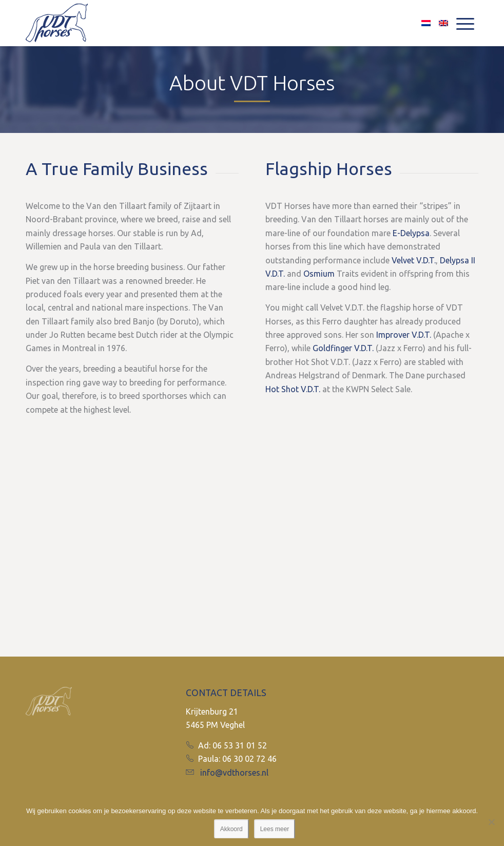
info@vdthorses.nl (234, 773)
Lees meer (275, 829)
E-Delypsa (411, 233)
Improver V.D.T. (404, 335)
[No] (491, 822)
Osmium (319, 274)
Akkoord (231, 829)
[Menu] (465, 23)
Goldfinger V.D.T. (343, 348)
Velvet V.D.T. (414, 260)
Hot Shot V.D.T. (293, 389)
